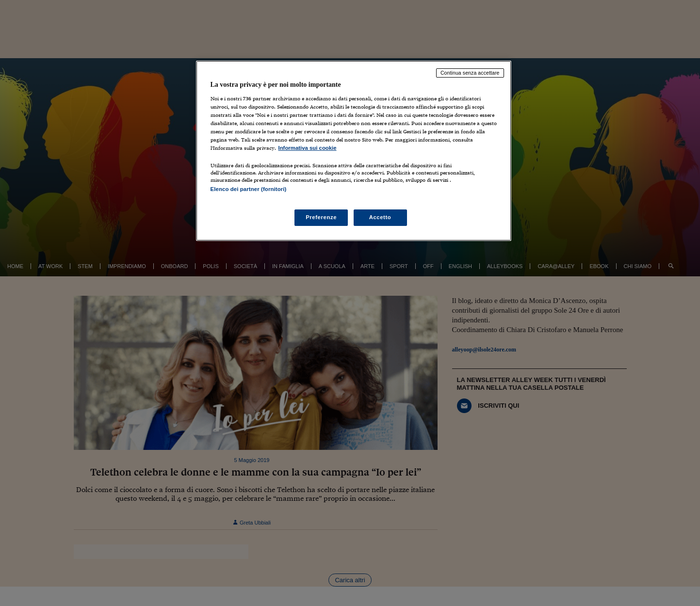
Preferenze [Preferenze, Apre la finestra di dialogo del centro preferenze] (321, 217)
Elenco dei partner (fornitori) (249, 189)
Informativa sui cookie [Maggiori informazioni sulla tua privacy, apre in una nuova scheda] (308, 148)
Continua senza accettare (470, 73)
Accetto (380, 217)
